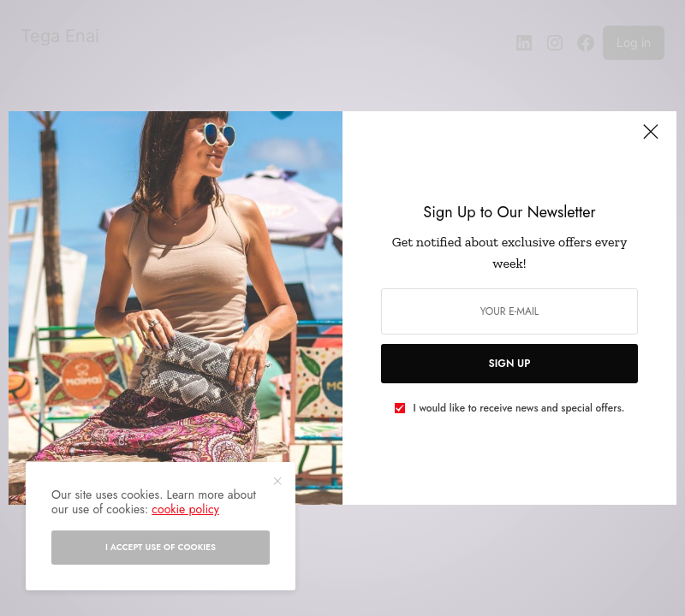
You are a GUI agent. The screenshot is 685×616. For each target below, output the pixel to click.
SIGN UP (510, 364)
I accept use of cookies (161, 547)
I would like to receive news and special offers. (519, 408)
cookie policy (185, 509)
